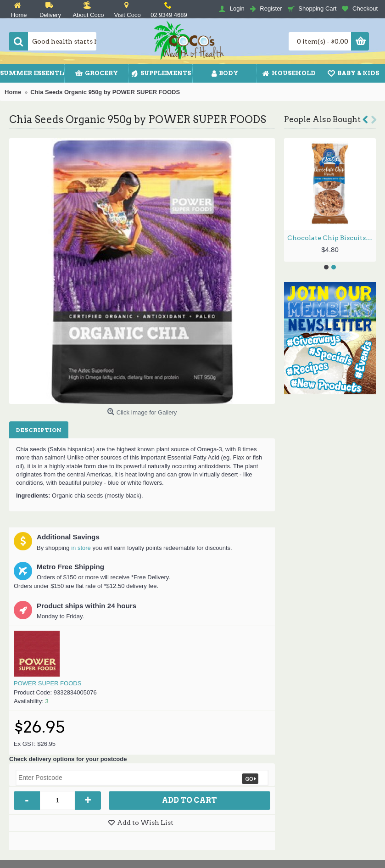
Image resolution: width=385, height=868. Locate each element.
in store (81, 548)
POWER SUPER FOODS (47, 683)
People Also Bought (322, 119)
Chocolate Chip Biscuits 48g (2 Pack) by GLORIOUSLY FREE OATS (332, 238)
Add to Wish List (145, 823)
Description (39, 430)
